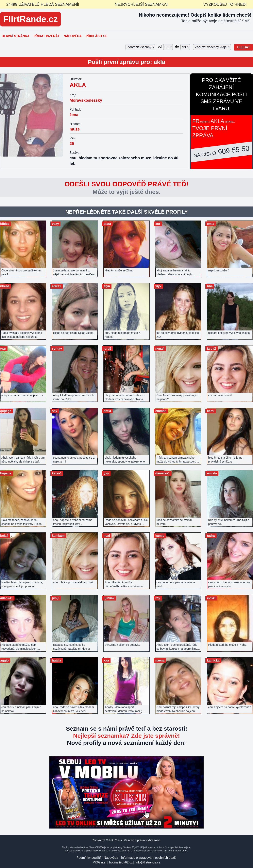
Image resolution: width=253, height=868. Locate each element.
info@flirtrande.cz (148, 862)
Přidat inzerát (46, 36)
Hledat (244, 47)
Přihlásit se (96, 36)
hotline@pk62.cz (121, 862)
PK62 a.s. (99, 862)
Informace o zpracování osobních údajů (149, 858)
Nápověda (73, 36)
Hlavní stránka (16, 36)
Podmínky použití (89, 858)
